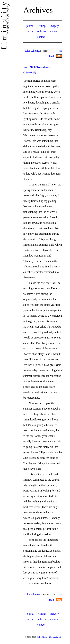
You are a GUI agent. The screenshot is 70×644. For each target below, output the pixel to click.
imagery (54, 26)
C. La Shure (42, 637)
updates (54, 31)
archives (41, 31)
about (31, 31)
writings (42, 26)
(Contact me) (55, 637)
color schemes (32, 51)
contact (41, 37)
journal (30, 26)
